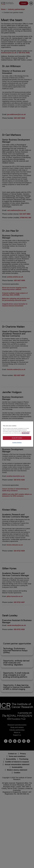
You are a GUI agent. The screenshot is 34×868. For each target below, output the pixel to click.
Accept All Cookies (17, 438)
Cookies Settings (17, 443)
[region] (17, 434)
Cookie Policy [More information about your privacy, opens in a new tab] (26, 433)
